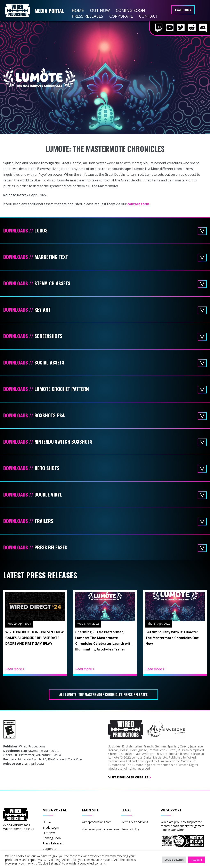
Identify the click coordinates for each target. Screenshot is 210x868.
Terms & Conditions (135, 822)
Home (78, 10)
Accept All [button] (197, 860)
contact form (138, 204)
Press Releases (87, 16)
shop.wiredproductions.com (100, 829)
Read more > (15, 669)
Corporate (121, 16)
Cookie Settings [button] (174, 860)
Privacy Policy (130, 829)
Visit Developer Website (130, 777)
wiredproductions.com (97, 822)
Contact (149, 16)
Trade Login (183, 10)
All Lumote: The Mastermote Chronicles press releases (103, 695)
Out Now (100, 10)
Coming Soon (130, 10)
